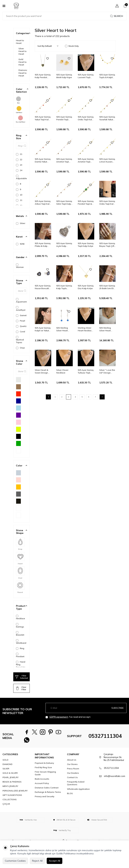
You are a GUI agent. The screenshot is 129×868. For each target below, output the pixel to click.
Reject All (37, 861)
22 (19, 160)
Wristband (21, 642)
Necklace (20, 617)
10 (19, 195)
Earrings (20, 626)
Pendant (20, 655)
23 (19, 165)
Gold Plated (19, 110)
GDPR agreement (59, 717)
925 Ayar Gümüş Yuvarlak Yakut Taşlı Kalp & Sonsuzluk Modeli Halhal (107, 118)
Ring (20, 648)
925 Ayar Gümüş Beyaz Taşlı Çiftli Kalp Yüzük (107, 245)
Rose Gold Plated (20, 119)
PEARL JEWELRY (10, 780)
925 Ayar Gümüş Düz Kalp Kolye (86, 287)
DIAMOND (7, 767)
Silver (18, 100)
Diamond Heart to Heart (23, 73)
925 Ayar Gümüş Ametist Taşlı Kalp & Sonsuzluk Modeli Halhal (64, 160)
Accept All (55, 861)
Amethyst (21, 309)
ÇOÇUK (6, 806)
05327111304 (105, 737)
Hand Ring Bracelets (21, 664)
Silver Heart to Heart (23, 51)
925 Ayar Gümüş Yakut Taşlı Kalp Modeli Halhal (43, 118)
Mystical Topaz (20, 340)
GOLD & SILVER (10, 776)
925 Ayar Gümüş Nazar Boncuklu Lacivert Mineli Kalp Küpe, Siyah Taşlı (43, 287)
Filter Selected (22, 677)
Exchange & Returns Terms (48, 795)
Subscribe (117, 708)
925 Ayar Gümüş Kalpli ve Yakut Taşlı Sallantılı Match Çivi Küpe (43, 329)
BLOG (70, 796)
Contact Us (72, 780)
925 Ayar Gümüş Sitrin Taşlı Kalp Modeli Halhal (64, 203)
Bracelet (20, 634)
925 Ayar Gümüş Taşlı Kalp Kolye (86, 245)
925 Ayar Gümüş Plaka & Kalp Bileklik (43, 245)
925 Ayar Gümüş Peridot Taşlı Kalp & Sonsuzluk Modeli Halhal (64, 118)
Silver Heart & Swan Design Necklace (41, 371)
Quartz (21, 326)
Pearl (20, 321)
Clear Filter (21, 688)
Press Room (73, 771)
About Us (72, 762)
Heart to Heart (20, 42)
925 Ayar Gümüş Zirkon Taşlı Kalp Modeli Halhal (43, 203)
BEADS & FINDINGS (12, 784)
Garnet (21, 315)
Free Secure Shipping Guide (45, 776)
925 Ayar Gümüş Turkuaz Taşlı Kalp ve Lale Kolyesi (86, 371)
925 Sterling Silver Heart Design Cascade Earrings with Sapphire (64, 329)
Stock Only (72, 46)
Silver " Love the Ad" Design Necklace (107, 371)
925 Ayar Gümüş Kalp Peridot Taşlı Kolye (43, 76)
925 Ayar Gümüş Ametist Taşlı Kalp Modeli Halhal (86, 160)
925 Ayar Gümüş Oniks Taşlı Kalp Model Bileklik (107, 203)
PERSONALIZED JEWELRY (15, 793)
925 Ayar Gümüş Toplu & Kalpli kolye (107, 76)
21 (19, 154)
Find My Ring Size (43, 770)
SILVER (6, 771)
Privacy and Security (45, 799)
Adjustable (21, 177)
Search (117, 16)
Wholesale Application (78, 792)
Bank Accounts (42, 782)
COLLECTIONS (10, 802)
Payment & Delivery (44, 766)
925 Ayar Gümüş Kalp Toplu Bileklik (64, 287)
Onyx (20, 348)
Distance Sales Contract (47, 790)
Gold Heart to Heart (23, 62)
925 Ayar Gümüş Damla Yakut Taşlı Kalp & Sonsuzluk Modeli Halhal (43, 160)
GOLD (5, 762)
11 (19, 200)
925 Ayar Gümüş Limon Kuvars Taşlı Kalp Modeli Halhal (107, 160)
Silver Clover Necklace (62, 371)
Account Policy (42, 786)
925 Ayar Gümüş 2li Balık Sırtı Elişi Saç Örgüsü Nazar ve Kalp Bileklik (107, 287)
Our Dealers (73, 776)
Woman (20, 266)
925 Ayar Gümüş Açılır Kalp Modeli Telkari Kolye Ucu (64, 245)
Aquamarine (21, 300)
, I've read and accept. (68, 717)
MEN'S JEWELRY (10, 789)
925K (20, 244)
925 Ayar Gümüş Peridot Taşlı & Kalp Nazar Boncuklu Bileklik (86, 203)
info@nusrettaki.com (115, 779)
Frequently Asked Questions (76, 786)
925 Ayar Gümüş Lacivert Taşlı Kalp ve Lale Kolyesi (86, 76)
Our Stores (72, 767)
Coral (20, 332)
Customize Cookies (15, 861)
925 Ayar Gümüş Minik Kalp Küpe (64, 76)
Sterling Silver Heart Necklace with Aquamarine (85, 329)
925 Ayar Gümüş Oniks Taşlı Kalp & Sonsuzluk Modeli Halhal (86, 118)
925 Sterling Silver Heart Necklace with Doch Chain (106, 329)
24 (19, 170)
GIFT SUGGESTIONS (12, 798)
